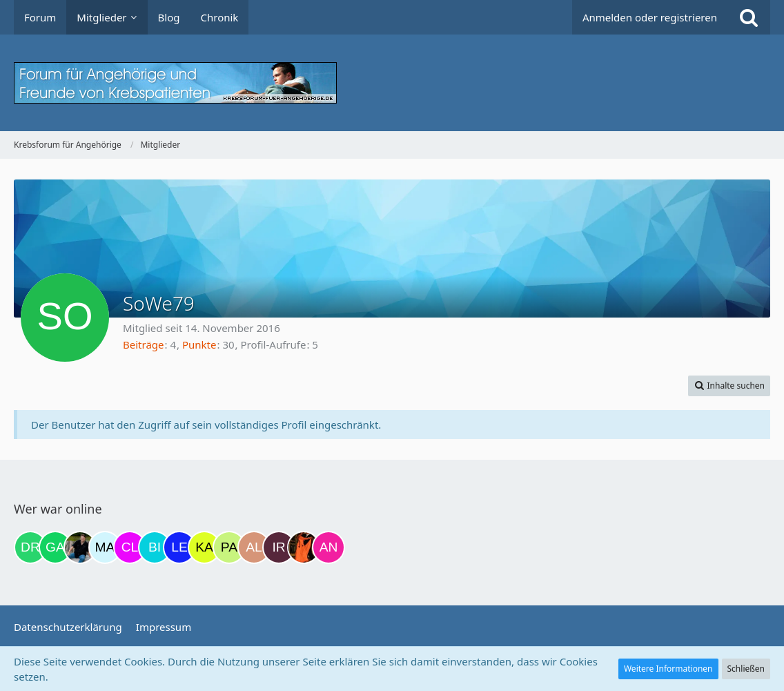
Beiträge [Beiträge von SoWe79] (144, 344)
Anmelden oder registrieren (650, 17)
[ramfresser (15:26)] (80, 547)
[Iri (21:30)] (279, 547)
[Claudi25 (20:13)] (130, 547)
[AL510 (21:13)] (254, 547)
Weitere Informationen (668, 669)
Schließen (746, 669)
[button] (729, 386)
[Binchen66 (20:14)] (155, 547)
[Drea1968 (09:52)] (30, 547)
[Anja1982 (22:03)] (329, 547)
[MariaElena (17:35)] (105, 547)
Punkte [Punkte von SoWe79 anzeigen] (199, 344)
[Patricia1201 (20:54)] (229, 547)
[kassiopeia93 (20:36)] (204, 547)
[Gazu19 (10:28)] (55, 547)
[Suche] (749, 17)
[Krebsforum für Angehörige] (392, 83)
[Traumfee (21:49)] (304, 547)
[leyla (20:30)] (179, 547)
